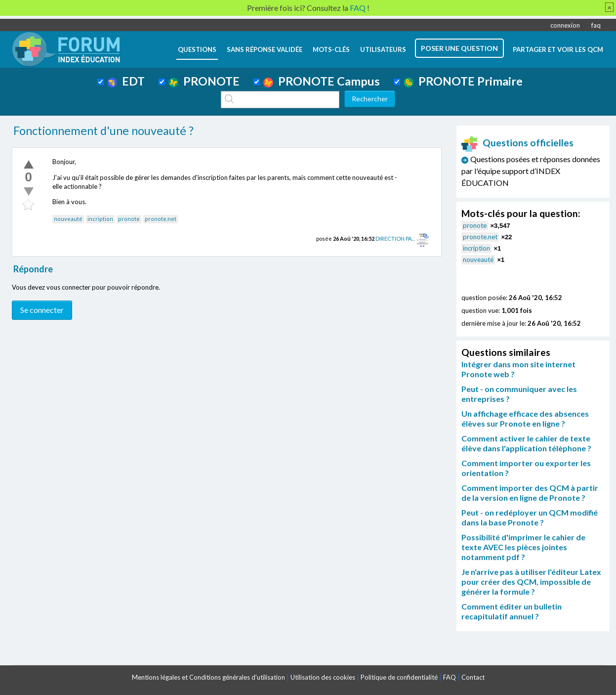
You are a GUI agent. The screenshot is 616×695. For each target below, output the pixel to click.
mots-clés (331, 49)
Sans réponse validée (265, 49)
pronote (129, 219)
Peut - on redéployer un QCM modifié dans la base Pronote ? (530, 517)
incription (100, 219)
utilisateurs (383, 49)
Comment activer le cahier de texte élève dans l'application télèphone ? (526, 443)
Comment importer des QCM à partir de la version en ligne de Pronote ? (530, 493)
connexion (565, 25)
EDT (126, 81)
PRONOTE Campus (322, 81)
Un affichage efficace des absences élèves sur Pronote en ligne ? (525, 418)
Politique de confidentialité (399, 677)
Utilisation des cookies (323, 677)
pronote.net (161, 219)
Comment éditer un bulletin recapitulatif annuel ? (512, 611)
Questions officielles (518, 143)
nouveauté (68, 219)
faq (596, 25)
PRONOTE (204, 81)
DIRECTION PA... (395, 239)
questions (197, 49)
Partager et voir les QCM (558, 49)
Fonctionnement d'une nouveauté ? (103, 130)
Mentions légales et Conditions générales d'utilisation (208, 677)
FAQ (450, 677)
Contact (473, 677)
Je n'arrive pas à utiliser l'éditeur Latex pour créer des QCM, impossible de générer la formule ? (531, 582)
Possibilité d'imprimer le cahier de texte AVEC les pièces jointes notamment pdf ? (523, 547)
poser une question (459, 48)
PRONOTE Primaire (463, 81)
